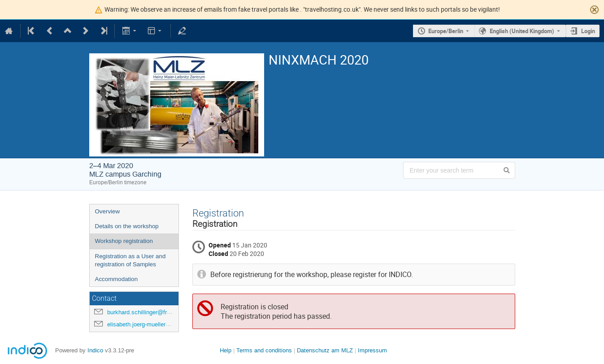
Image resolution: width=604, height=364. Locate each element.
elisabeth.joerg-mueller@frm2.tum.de (155, 324)
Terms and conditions (264, 350)
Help (226, 350)
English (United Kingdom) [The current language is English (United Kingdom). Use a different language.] (522, 31)
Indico (95, 350)
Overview (108, 211)
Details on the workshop (127, 226)
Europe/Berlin (446, 31)
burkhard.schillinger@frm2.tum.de (151, 312)
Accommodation (117, 279)
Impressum (372, 350)
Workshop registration (124, 241)
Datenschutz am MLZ (325, 350)
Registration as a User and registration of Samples (130, 260)
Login (588, 31)
